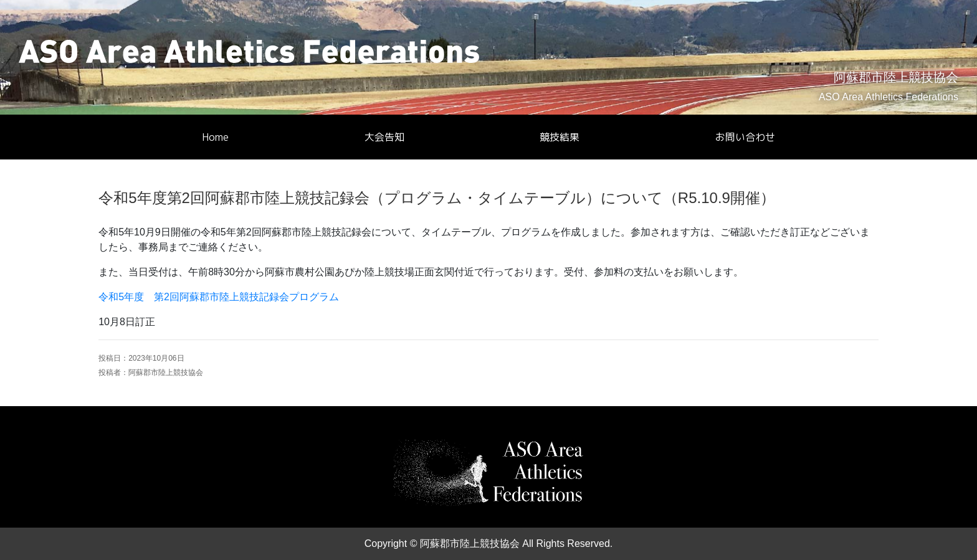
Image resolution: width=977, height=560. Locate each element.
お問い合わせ (745, 137)
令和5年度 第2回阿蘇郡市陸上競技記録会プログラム (219, 297)
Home (215, 137)
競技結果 (560, 137)
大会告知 (384, 137)
